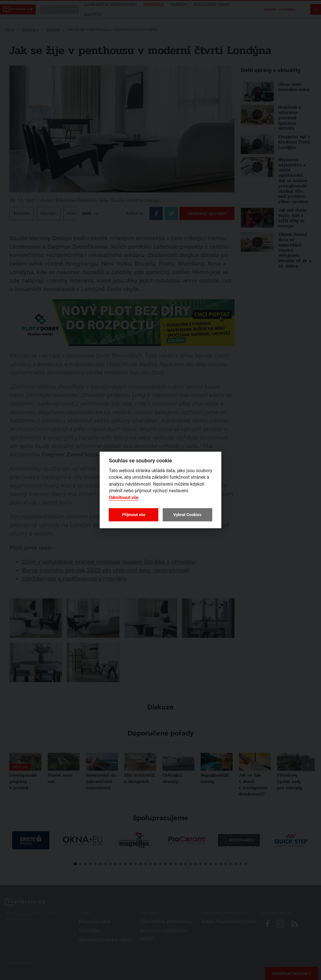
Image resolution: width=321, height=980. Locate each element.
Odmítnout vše (124, 498)
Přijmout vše (134, 515)
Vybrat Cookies (187, 515)
